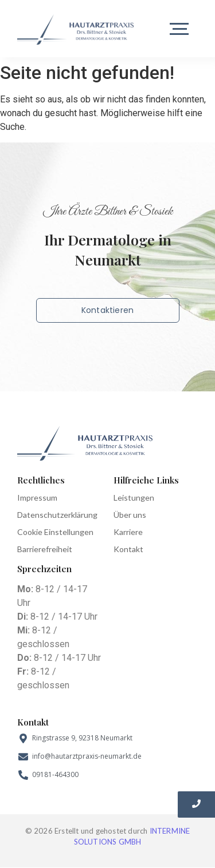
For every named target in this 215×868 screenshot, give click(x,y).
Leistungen (134, 498)
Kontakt (128, 549)
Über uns (130, 515)
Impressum (37, 498)
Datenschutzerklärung (57, 515)
